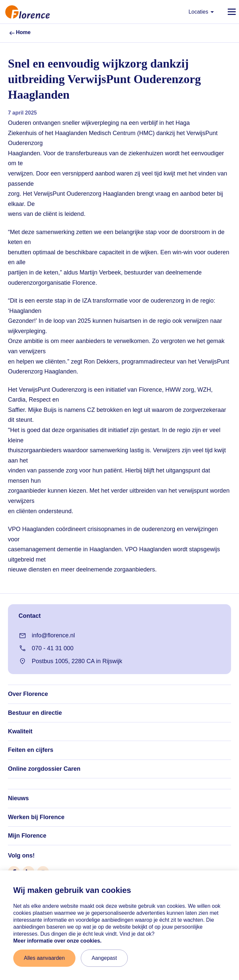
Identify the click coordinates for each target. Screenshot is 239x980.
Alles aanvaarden (44, 958)
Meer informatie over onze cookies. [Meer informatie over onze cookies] (57, 941)
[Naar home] (25, 12)
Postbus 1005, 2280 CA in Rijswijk (70, 661)
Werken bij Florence (36, 817)
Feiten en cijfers (31, 750)
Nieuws (18, 798)
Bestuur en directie (35, 713)
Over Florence (28, 694)
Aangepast (104, 958)
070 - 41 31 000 (46, 648)
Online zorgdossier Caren (44, 769)
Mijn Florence (27, 836)
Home (19, 33)
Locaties (202, 12)
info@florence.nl (47, 636)
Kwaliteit (20, 731)
